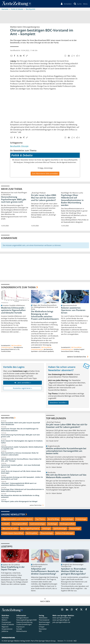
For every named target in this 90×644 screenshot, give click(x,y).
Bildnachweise (22, 632)
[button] (85, 4)
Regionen (5, 627)
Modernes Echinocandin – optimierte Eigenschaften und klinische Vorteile (13, 311)
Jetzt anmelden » (22, 383)
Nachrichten (7, 418)
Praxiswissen (6, 622)
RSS (40, 632)
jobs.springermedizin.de (61, 622)
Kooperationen (7, 629)
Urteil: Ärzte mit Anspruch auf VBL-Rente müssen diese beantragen (21, 472)
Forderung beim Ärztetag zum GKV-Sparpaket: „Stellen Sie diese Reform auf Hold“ (22, 479)
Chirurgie (25, 147)
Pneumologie (75, 529)
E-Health (6, 524)
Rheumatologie (47, 534)
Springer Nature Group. (47, 641)
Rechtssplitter (32, 534)
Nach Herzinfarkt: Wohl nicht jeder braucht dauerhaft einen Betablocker (20, 424)
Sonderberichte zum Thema (18, 288)
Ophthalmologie (60, 529)
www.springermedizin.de (62, 618)
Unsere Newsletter (13, 515)
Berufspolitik (15, 147)
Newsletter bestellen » (58, 403)
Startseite (5, 618)
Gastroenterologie (37, 524)
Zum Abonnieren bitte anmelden (45, 174)
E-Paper (42, 627)
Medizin (5, 620)
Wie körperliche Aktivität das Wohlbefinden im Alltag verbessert (20, 497)
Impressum (20, 627)
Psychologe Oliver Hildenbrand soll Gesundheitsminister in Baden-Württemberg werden (72, 200)
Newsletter (43, 629)
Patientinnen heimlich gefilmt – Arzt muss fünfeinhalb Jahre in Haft (21, 466)
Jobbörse (5, 632)
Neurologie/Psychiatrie (30, 529)
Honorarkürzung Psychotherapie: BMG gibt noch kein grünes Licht (14, 200)
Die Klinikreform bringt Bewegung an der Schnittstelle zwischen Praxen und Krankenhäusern (45, 316)
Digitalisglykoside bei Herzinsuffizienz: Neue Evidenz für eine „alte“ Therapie (21, 460)
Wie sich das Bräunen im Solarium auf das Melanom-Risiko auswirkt (66, 476)
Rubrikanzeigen (44, 622)
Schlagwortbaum (22, 618)
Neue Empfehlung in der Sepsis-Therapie (13, 569)
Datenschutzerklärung (24, 622)
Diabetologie (81, 519)
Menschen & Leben (10, 529)
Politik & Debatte (8, 625)
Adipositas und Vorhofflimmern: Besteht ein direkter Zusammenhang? (45, 572)
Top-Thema (40, 519)
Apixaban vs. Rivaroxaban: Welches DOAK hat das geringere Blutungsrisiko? (74, 572)
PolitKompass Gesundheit (13, 534)
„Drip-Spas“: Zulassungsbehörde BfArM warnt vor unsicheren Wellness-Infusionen (19, 484)
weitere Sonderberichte (78, 357)
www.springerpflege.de (61, 620)
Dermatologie (67, 519)
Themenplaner (44, 620)
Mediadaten (43, 618)
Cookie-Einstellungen (24, 625)
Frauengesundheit (20, 524)
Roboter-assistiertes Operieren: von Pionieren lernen (73, 311)
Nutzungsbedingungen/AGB (26, 620)
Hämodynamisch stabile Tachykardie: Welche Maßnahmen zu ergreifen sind (22, 448)
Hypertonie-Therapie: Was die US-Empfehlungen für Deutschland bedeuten (20, 430)
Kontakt (19, 629)
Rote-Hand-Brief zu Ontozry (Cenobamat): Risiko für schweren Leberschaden (20, 454)
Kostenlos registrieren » (22, 388)
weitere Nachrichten (37, 506)
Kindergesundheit (67, 524)
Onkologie (46, 529)
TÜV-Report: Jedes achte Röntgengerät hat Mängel (19, 502)
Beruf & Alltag (53, 519)
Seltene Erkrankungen (65, 534)
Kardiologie (52, 524)
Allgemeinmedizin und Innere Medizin (17, 519)
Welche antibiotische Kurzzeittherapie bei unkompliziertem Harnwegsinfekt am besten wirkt (66, 451)
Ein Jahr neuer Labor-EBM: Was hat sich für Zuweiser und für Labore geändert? (44, 198)
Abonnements (44, 625)
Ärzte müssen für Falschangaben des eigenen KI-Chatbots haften (22, 442)
